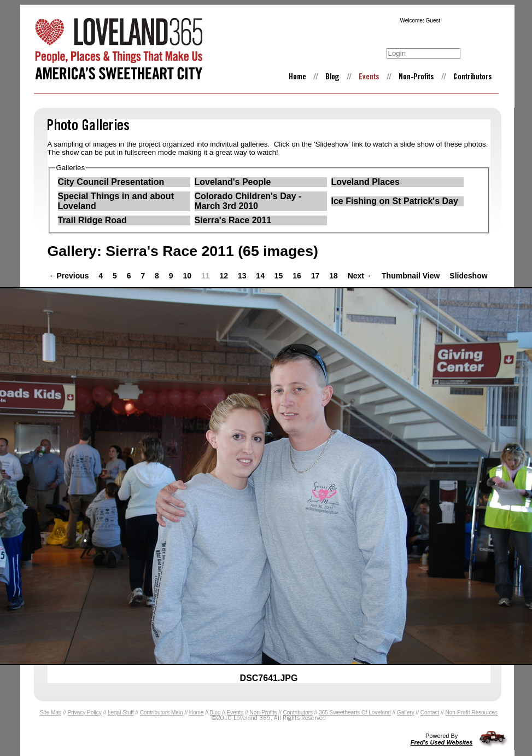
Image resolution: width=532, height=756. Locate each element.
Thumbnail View (411, 276)
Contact (430, 713)
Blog (215, 713)
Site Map (51, 713)
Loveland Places (366, 182)
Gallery (406, 713)
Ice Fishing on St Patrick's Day (395, 201)
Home (197, 713)
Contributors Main (162, 713)
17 (316, 276)
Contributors (298, 713)
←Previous (69, 276)
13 (243, 276)
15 (280, 276)
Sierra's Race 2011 (233, 220)
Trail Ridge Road (92, 220)
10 (188, 276)
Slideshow (468, 276)
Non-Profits (263, 713)
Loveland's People (233, 182)
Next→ (360, 276)
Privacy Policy (85, 713)
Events (235, 713)
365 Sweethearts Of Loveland (355, 713)
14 (261, 276)
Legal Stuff (121, 713)
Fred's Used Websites (442, 742)
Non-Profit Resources (471, 713)
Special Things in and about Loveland (116, 201)
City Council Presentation (111, 182)
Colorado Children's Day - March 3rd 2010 (248, 201)
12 (224, 276)
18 (334, 276)
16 (298, 276)
